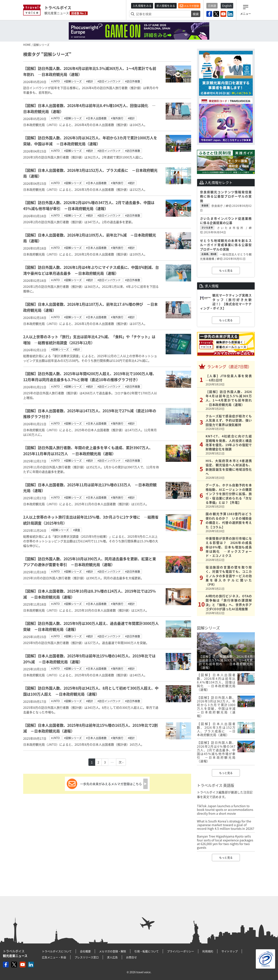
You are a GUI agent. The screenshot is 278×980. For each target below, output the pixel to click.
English (227, 6)
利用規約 (208, 951)
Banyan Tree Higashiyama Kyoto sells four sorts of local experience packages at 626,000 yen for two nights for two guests (225, 842)
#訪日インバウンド (109, 81)
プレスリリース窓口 (87, 957)
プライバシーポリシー (181, 951)
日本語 (212, 6)
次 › (121, 762)
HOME (27, 45)
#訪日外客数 (133, 81)
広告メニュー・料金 (54, 957)
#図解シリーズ (73, 81)
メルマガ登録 (189, 6)
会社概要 (85, 951)
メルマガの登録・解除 (113, 951)
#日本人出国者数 (96, 118)
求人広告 (112, 957)
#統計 (90, 81)
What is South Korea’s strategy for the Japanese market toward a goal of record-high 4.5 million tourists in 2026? (226, 825)
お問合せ (131, 957)
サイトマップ (230, 951)
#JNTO (55, 81)
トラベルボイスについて (57, 951)
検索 (196, 14)
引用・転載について (147, 951)
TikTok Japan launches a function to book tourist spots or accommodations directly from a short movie (225, 810)
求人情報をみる (166, 6)
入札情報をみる (142, 6)
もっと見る (226, 270)
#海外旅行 (117, 118)
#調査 (77, 530)
